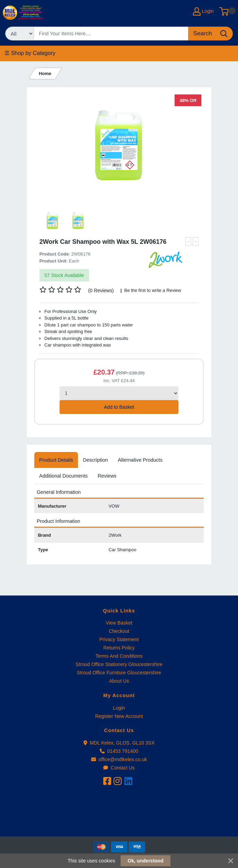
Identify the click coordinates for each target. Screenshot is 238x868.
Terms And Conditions (119, 656)
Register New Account (119, 716)
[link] (119, 824)
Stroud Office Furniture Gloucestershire (119, 673)
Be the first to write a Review (152, 290)
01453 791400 (119, 751)
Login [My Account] (203, 11)
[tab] (56, 460)
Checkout (119, 631)
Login (119, 708)
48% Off (188, 100)
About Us (119, 681)
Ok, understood (145, 861)
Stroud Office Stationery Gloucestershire (119, 664)
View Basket (119, 623)
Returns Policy (119, 648)
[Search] (111, 34)
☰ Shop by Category (30, 53)
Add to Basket (119, 407)
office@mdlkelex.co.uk (119, 759)
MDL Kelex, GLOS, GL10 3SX (119, 743)
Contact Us (119, 768)
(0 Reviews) (101, 290)
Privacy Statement (119, 639)
